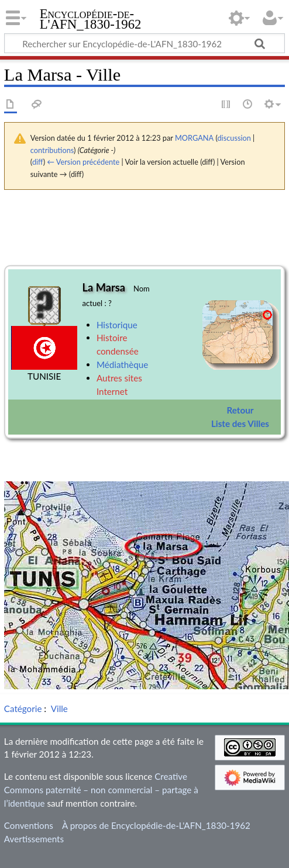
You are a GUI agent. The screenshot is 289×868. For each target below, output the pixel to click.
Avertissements (34, 839)
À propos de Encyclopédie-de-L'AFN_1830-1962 (156, 825)
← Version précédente (83, 162)
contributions (52, 150)
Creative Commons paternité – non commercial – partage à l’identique (101, 790)
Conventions (29, 825)
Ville (59, 709)
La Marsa (104, 287)
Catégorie (23, 709)
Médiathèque (122, 364)
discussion (234, 138)
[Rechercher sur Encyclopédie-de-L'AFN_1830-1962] (144, 43)
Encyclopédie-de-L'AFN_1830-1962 (91, 20)
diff (38, 162)
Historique (117, 325)
